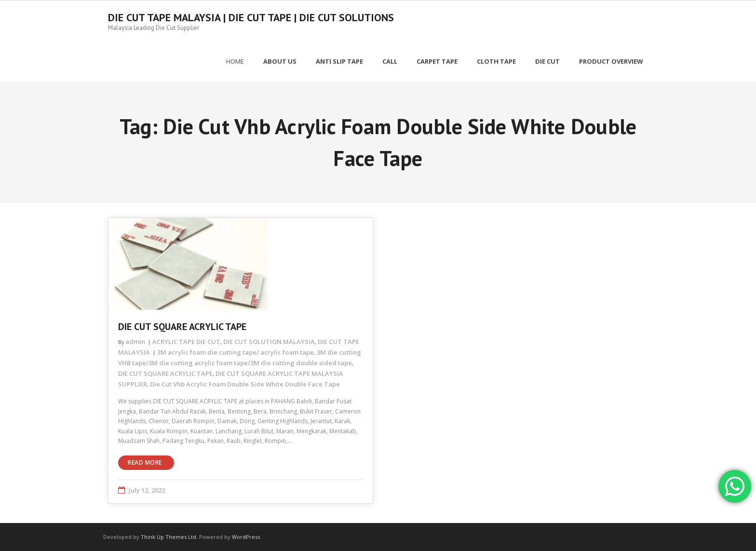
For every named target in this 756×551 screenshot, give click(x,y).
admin (135, 342)
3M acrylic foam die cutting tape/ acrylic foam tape (236, 352)
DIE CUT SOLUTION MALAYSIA (269, 342)
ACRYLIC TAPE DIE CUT (186, 342)
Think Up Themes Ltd (169, 537)
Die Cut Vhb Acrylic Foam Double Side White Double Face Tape (245, 384)
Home (235, 61)
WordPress (246, 537)
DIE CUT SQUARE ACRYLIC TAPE (182, 327)
